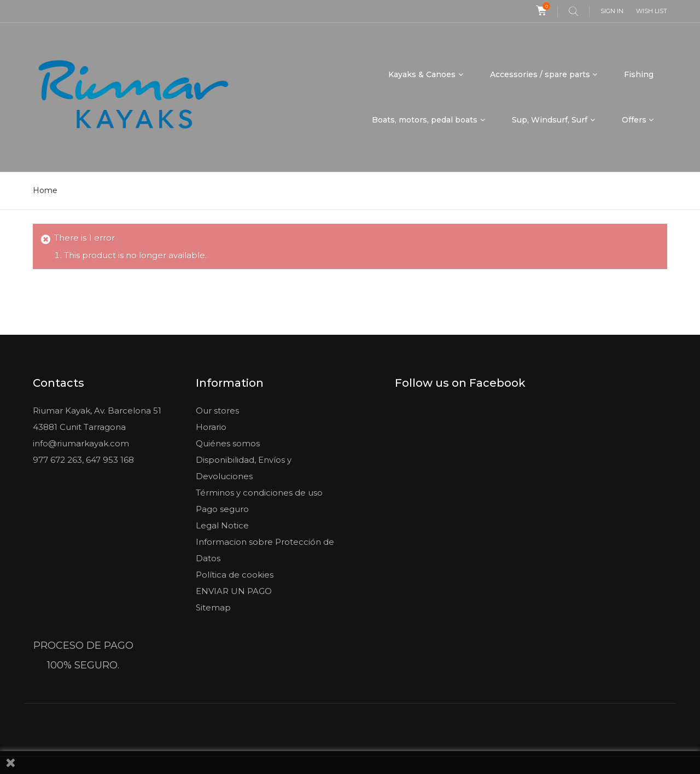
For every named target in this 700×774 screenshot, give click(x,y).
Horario (211, 427)
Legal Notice (222, 525)
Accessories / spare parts (540, 74)
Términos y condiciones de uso (259, 493)
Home (45, 190)
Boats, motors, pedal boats (425, 120)
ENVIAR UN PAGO (234, 591)
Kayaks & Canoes (422, 74)
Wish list (652, 11)
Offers (634, 120)
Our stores (217, 411)
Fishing (639, 74)
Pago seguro (222, 509)
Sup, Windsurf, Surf (550, 120)
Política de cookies (235, 575)
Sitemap (213, 607)
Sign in (612, 11)
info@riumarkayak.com (81, 443)
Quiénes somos (228, 443)
